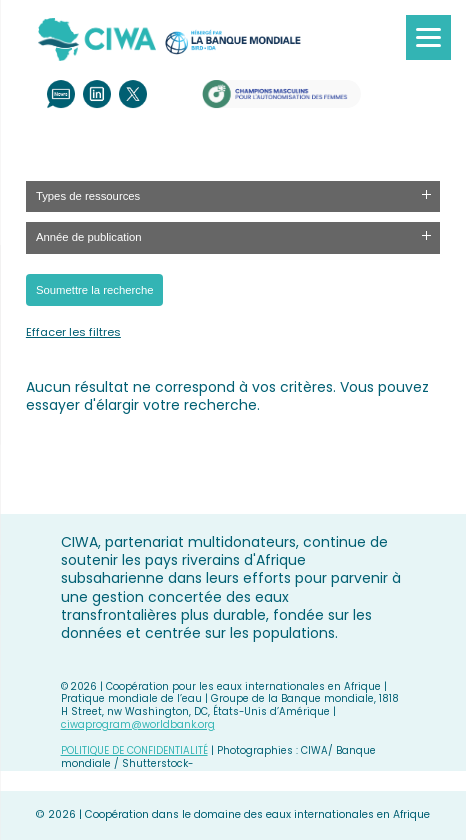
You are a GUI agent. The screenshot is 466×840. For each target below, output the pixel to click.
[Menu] (428, 37)
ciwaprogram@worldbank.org (138, 724)
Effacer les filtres (73, 332)
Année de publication (89, 237)
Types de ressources (88, 196)
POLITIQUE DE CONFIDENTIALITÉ (134, 750)
